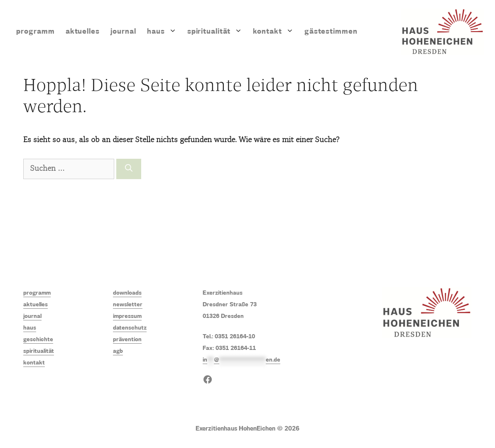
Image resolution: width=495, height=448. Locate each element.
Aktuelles (83, 32)
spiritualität (39, 351)
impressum (127, 316)
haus (30, 328)
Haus (164, 32)
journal (32, 316)
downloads (127, 293)
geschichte (38, 340)
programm (37, 293)
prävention (127, 340)
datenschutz (130, 328)
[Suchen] (129, 169)
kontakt (34, 363)
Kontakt (276, 32)
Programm (36, 32)
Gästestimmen (331, 32)
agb (118, 351)
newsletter (128, 305)
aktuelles (36, 305)
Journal (123, 32)
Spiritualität (217, 32)
